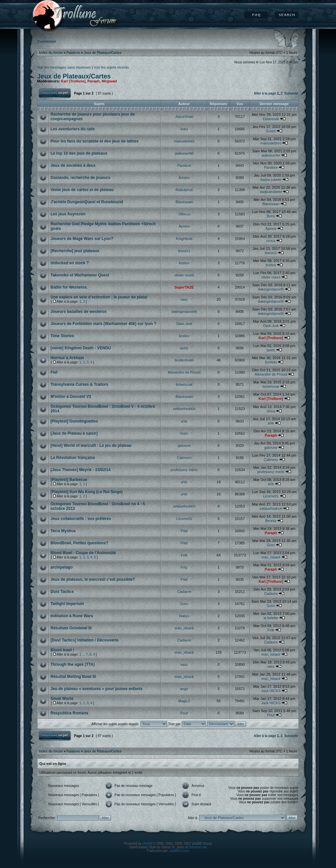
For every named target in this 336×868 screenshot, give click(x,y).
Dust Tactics (62, 592)
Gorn (184, 433)
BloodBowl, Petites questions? (79, 543)
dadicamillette (271, 192)
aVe (184, 421)
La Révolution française (73, 458)
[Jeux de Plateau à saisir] (74, 433)
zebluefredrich (184, 409)
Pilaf (184, 531)
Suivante (291, 93)
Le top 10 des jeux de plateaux (79, 153)
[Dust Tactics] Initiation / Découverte (84, 640)
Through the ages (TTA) (73, 664)
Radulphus (184, 190)
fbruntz (271, 521)
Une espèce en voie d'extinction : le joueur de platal (99, 297)
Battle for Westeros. (69, 287)
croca (271, 241)
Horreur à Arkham (67, 358)
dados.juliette (271, 180)
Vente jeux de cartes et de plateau (82, 190)
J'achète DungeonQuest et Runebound (87, 202)
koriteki (271, 362)
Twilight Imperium (67, 604)
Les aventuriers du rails (73, 129)
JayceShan (184, 117)
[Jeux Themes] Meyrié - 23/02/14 (81, 470)
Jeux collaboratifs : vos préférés (81, 519)
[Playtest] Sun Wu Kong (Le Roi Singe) (87, 492)
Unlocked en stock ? (70, 263)
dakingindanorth (271, 289)
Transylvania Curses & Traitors (79, 384)
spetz (184, 348)
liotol (184, 129)
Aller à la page (265, 93)
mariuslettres (184, 141)
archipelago (62, 567)
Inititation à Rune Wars (72, 616)
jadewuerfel (184, 153)
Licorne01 (271, 496)
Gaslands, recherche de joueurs (80, 178)
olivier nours (184, 275)
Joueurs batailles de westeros (79, 312)
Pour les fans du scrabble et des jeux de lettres (94, 141)
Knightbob (184, 239)
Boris (271, 216)
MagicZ (184, 701)
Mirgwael (109, 81)
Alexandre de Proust (184, 372)
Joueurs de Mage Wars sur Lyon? (82, 239)
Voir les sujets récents (111, 67)
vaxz (184, 299)
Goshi (271, 131)
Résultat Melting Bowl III (73, 677)
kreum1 (184, 251)
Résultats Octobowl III (71, 628)
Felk (184, 555)
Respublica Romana (69, 713)
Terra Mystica (63, 531)
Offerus (184, 214)
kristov (184, 263)
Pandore (184, 165)
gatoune (184, 445)
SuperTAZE (184, 287)
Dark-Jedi (184, 324)
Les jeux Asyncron (68, 214)
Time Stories (62, 336)
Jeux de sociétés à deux (73, 165)
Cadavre (184, 592)
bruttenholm (184, 360)
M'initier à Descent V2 (71, 397)
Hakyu (184, 616)
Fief (54, 372)
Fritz (184, 567)
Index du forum (51, 53)
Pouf (184, 713)
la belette (271, 618)
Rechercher (287, 15)
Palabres (73, 53)
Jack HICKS (271, 691)
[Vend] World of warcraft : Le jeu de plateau (91, 445)
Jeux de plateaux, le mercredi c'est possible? (93, 579)
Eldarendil (271, 119)
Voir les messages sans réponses (64, 67)
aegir (184, 689)
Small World (62, 699)
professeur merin (184, 470)
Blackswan (184, 202)
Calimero (184, 458)
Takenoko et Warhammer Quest (80, 275)
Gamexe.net (198, 847)
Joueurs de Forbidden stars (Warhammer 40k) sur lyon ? (103, 324)
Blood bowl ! (62, 650)
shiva (271, 411)
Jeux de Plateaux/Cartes (103, 53)
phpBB (147, 844)
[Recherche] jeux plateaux (75, 251)
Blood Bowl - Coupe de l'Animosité (83, 553)
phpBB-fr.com (180, 851)
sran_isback (271, 557)
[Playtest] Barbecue (69, 480)
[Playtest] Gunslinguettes (74, 421)
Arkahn (184, 178)
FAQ (256, 15)
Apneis (184, 226)
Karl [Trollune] (73, 81)
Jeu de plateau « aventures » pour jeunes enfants (97, 689)
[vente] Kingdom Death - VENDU (81, 348)
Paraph (93, 81)
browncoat (184, 384)
